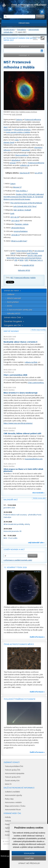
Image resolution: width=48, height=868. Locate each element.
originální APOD (28, 265)
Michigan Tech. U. (37, 260)
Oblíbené (11, 294)
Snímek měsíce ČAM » (13, 317)
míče (17, 140)
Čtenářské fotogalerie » (14, 321)
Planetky (8, 824)
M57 (12, 278)
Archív (10, 306)
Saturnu (19, 119)
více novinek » (38, 493)
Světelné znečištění (12, 792)
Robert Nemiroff (22, 251)
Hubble (33, 278)
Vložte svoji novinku (39, 330)
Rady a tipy (9, 799)
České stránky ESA (12, 780)
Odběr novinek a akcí (14, 549)
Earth (12, 213)
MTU (31, 251)
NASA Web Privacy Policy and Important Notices (24, 258)
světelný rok (25, 165)
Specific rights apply (35, 255)
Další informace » (37, 637)
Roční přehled (13, 302)
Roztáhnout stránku (37, 38)
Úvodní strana (9, 30)
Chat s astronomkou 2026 (15, 375)
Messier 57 (17, 187)
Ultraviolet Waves (18, 228)
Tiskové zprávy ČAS (13, 770)
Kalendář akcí (11, 500)
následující (23, 55)
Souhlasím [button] (29, 853)
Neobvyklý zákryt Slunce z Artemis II (20, 342)
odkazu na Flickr (31, 362)
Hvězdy (8, 817)
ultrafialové (16, 160)
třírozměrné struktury (22, 130)
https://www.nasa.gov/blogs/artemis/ (18, 423)
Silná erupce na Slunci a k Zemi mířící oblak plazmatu (23, 470)
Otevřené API (25, 173)
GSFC (27, 260)
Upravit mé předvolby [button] (29, 863)
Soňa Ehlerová (9, 372)
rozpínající (8, 130)
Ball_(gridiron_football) (22, 210)
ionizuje (13, 163)
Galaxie (8, 821)
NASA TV (8, 784)
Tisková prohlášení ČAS (14, 766)
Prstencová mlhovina (33, 119)
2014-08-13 (15, 235)
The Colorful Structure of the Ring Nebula (26, 203)
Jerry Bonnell (39, 251)
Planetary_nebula (22, 224)
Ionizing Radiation (21, 231)
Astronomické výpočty (14, 795)
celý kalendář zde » (36, 542)
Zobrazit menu (24, 23)
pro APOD (39, 173)
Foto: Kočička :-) (22, 191)
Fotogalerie (22, 30)
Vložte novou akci (39, 498)
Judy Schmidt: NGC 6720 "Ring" (25, 206)
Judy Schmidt (17, 114)
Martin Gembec (9, 339)
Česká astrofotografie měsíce (19, 644)
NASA (13, 112)
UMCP (13, 253)
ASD (16, 260)
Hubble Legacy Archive (28, 112)
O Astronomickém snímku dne (20, 310)
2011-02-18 (15, 217)
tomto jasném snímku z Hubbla (18, 132)
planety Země (9, 142)
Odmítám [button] (29, 858)
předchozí (25, 46)
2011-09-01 (15, 221)
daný (6, 127)
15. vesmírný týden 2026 (15, 567)
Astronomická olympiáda (15, 773)
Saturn (13, 184)
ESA (17, 112)
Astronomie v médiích (13, 802)
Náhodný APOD (24, 270)
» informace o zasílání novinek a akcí (18, 560)
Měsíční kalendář (14, 298)
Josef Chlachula (32, 253)
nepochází (26, 150)
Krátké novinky (11, 331)
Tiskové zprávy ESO (13, 777)
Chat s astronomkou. (36, 382)
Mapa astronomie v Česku (15, 806)
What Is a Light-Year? (19, 241)
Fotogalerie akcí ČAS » (13, 325)
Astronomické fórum (13, 809)
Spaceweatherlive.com (34, 459)
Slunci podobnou (22, 155)
